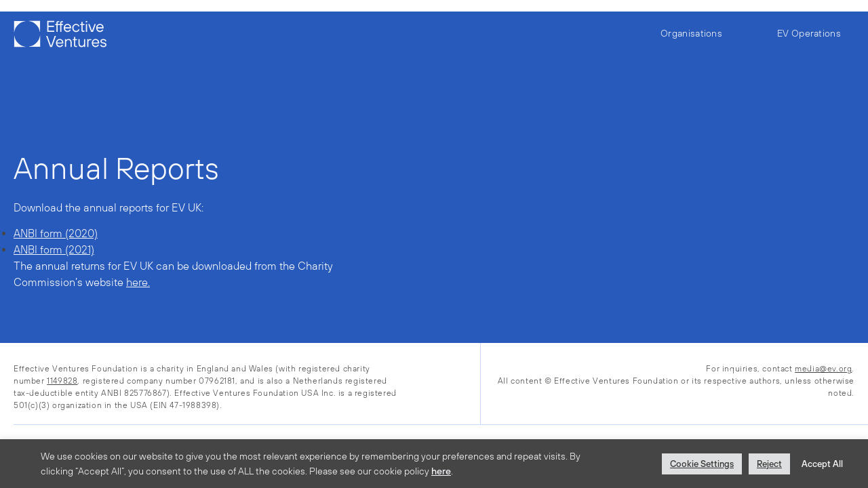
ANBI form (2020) (56, 233)
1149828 (62, 381)
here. (138, 282)
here (441, 471)
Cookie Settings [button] (702, 464)
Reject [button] (769, 464)
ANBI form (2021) (54, 249)
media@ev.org (823, 369)
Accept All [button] (822, 464)
